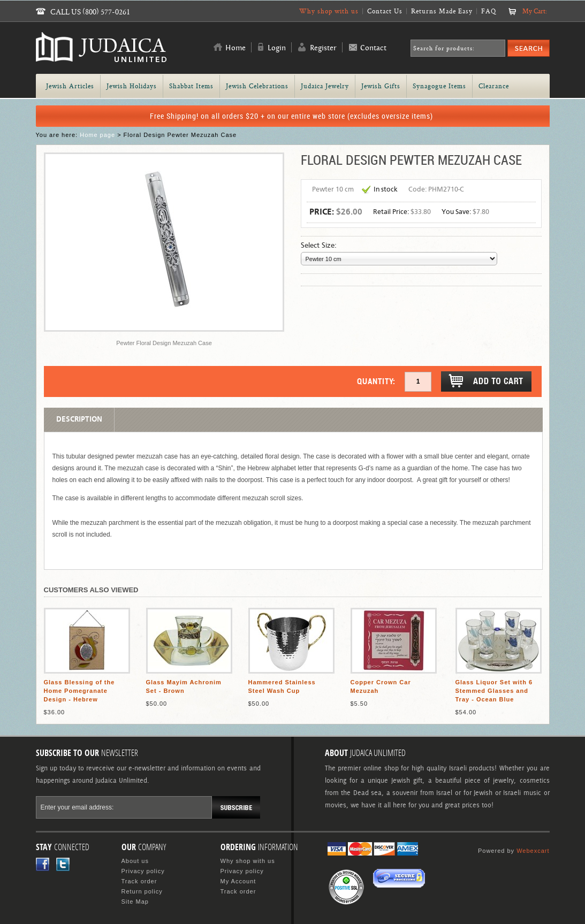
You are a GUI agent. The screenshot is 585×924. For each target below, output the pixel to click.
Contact (373, 48)
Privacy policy (143, 871)
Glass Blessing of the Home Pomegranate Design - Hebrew (79, 691)
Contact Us (385, 11)
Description (79, 419)
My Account (238, 881)
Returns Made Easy (442, 11)
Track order (139, 881)
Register (323, 48)
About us (135, 861)
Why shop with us (329, 11)
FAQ (489, 11)
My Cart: (535, 11)
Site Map (135, 902)
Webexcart (533, 851)
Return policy (142, 891)
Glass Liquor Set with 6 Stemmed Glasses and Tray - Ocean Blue (494, 691)
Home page (97, 135)
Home (235, 48)
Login (277, 48)
